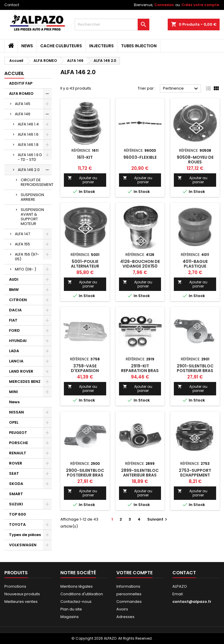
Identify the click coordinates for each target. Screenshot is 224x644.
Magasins (70, 617)
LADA (14, 351)
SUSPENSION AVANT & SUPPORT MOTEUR (32, 217)
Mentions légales (77, 586)
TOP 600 (17, 514)
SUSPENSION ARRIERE (32, 197)
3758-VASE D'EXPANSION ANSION (85, 371)
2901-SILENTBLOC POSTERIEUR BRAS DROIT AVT (195, 371)
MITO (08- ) (26, 269)
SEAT (14, 473)
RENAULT (18, 453)
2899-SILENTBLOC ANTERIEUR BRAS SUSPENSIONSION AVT (140, 477)
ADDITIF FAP (21, 83)
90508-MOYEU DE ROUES (195, 160)
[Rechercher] (112, 25)
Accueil (14, 73)
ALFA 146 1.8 (28, 145)
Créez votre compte (200, 5)
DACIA (15, 310)
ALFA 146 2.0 (29, 170)
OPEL (14, 422)
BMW (14, 290)
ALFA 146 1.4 (28, 124)
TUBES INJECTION (139, 46)
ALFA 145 (23, 104)
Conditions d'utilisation (82, 594)
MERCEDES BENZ (25, 382)
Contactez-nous (76, 602)
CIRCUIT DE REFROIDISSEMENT (36, 182)
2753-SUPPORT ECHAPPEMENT (195, 473)
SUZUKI (16, 504)
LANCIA (16, 361)
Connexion (164, 5)
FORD (14, 330)
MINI (13, 392)
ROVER (16, 463)
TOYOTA (17, 525)
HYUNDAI (18, 341)
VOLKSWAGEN (23, 545)
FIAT (13, 320)
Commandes (129, 602)
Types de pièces (25, 535)
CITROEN (18, 300)
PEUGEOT (18, 433)
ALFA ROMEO (21, 94)
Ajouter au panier (82, 180)
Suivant (158, 519)
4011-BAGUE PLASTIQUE (195, 264)
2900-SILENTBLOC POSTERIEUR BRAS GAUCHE (85, 475)
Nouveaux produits (22, 594)
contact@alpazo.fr (192, 602)
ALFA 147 (22, 234)
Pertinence (181, 89)
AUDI (14, 279)
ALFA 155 (22, 244)
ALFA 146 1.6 (28, 134)
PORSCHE (19, 443)
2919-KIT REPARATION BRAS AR (140, 371)
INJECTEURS (101, 46)
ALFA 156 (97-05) (27, 257)
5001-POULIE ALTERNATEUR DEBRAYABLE (85, 266)
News (27, 46)
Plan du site (71, 609)
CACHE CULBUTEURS (61, 46)
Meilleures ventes (21, 602)
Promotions (15, 586)
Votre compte (134, 573)
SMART (16, 494)
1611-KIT (85, 157)
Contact (12, 5)
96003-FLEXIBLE (140, 157)
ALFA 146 (23, 114)
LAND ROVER (21, 371)
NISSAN (16, 412)
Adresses (125, 617)
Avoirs (122, 609)
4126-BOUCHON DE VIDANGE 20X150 (140, 264)
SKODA (16, 484)
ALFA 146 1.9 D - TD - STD (30, 157)
